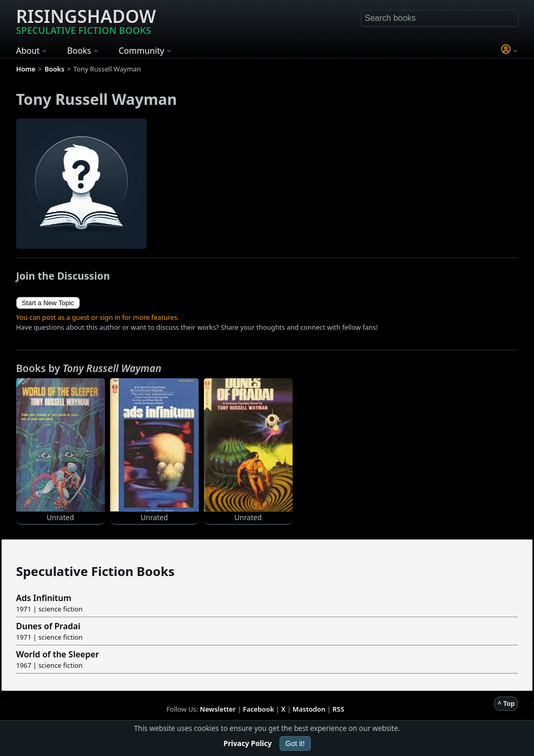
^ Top (506, 703)
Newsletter (218, 709)
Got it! (295, 743)
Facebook (259, 709)
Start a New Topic (48, 303)
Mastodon (309, 709)
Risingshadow (86, 20)
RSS (338, 709)
